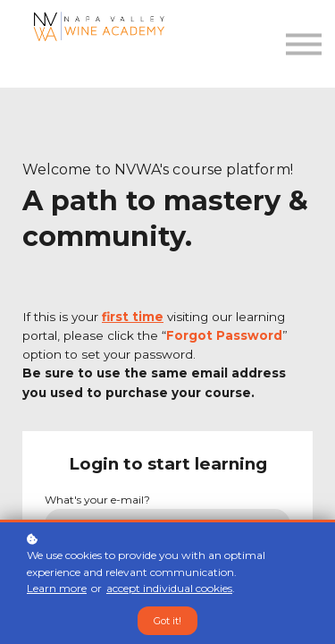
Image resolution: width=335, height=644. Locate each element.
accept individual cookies (169, 588)
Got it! (167, 621)
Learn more (57, 588)
